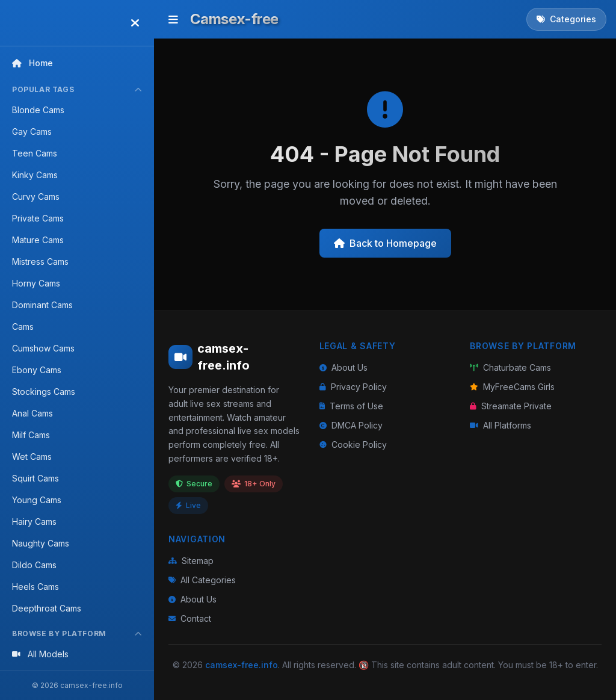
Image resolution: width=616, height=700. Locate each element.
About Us (343, 367)
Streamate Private (511, 406)
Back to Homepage (385, 243)
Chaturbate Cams (510, 367)
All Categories (202, 580)
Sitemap (191, 561)
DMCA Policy (351, 425)
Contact (190, 618)
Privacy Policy (353, 387)
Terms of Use (351, 406)
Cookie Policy (353, 444)
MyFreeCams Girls (512, 387)
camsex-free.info (242, 665)
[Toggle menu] (173, 19)
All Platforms (500, 425)
